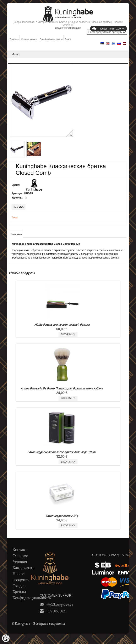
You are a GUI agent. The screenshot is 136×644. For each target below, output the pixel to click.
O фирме (20, 556)
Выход (68, 39)
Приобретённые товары (51, 39)
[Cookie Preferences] (6, 638)
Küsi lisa (18, 207)
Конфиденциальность (32, 598)
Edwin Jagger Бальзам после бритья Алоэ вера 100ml (62, 452)
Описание (16, 234)
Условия (20, 562)
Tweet (15, 218)
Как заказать (23, 568)
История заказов (29, 39)
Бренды (19, 592)
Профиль (14, 39)
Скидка (19, 586)
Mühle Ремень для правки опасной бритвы (62, 325)
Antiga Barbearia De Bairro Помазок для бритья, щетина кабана (62, 388)
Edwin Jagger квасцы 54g (62, 516)
